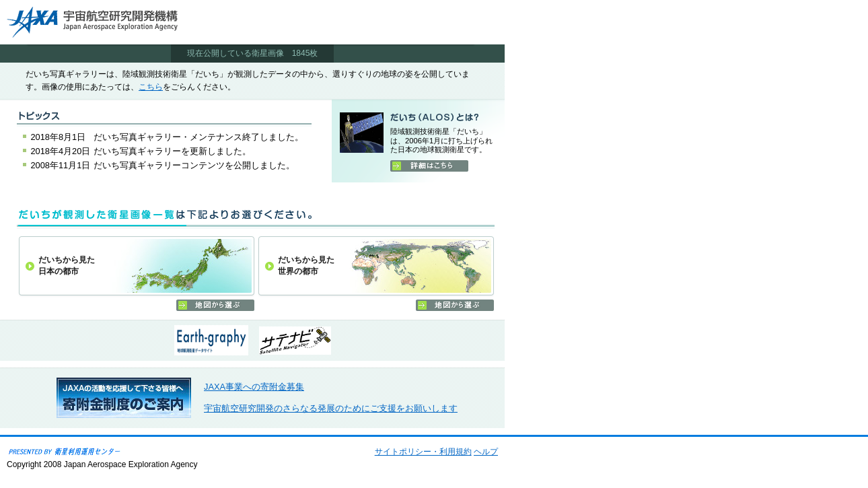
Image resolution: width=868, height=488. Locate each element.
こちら (151, 87)
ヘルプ (486, 452)
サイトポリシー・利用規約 (423, 452)
